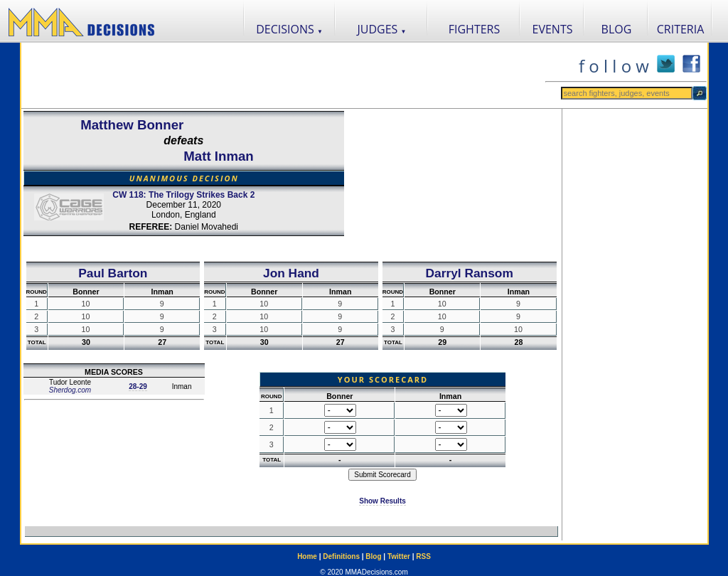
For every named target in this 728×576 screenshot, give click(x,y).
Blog (373, 556)
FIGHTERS (475, 29)
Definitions (341, 556)
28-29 (138, 386)
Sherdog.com (70, 390)
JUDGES (382, 29)
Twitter (399, 556)
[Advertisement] (283, 75)
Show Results (382, 501)
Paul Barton (113, 273)
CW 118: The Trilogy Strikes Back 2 (183, 195)
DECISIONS (289, 29)
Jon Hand (291, 273)
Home (307, 556)
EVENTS (553, 29)
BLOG (617, 29)
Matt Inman (218, 156)
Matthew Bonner (132, 125)
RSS (423, 556)
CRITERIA (681, 29)
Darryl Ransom (470, 273)
